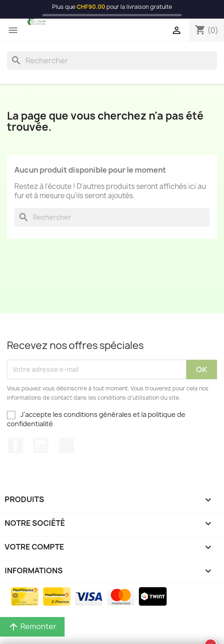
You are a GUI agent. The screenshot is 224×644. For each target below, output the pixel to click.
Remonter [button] (32, 627)
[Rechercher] (112, 60)
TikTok (66, 446)
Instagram (41, 446)
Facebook (15, 446)
